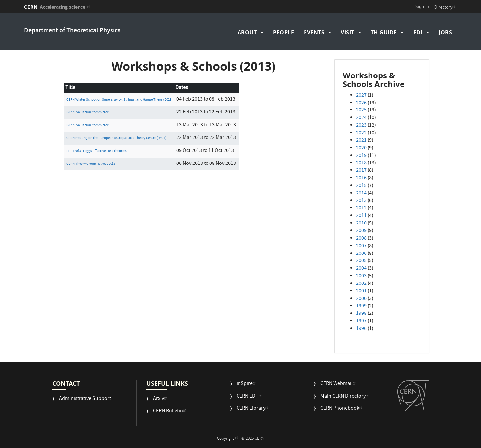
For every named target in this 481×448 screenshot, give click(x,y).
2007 (361, 246)
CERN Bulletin (170, 412)
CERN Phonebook (342, 409)
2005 (361, 261)
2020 (361, 148)
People (284, 32)
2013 (361, 201)
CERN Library (253, 409)
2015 (361, 186)
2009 (361, 231)
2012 (361, 208)
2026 (361, 103)
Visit (348, 32)
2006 (361, 254)
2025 (361, 110)
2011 (361, 216)
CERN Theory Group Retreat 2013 (91, 164)
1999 (361, 306)
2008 (361, 239)
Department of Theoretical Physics (72, 31)
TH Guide (384, 32)
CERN (58, 7)
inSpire (247, 384)
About (247, 32)
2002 (361, 284)
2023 (361, 126)
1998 (361, 314)
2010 (361, 224)
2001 (361, 291)
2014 (361, 194)
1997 (361, 321)
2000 (361, 299)
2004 (361, 269)
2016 (361, 178)
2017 (361, 171)
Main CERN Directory (345, 397)
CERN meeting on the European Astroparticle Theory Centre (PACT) (116, 138)
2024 (361, 118)
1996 (361, 329)
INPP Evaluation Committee (87, 113)
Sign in (422, 6)
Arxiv (161, 399)
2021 (361, 141)
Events (314, 32)
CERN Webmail (339, 384)
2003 (361, 276)
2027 (361, 96)
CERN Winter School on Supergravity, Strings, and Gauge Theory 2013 (119, 100)
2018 (361, 163)
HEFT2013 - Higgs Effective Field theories (96, 151)
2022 (361, 133)
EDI (418, 32)
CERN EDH (250, 397)
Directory (446, 7)
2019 (361, 156)
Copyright (228, 439)
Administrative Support (85, 399)
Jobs (445, 32)
